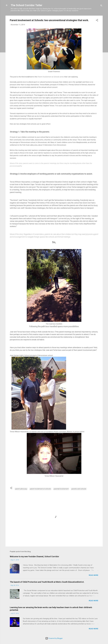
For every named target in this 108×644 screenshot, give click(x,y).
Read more (94, 575)
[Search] (101, 6)
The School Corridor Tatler (26, 5)
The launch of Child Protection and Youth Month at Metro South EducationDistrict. (47, 582)
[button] (97, 21)
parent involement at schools (40, 489)
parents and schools (79, 489)
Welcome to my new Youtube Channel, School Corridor (34, 556)
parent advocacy (21, 489)
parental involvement (61, 489)
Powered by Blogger (54, 638)
